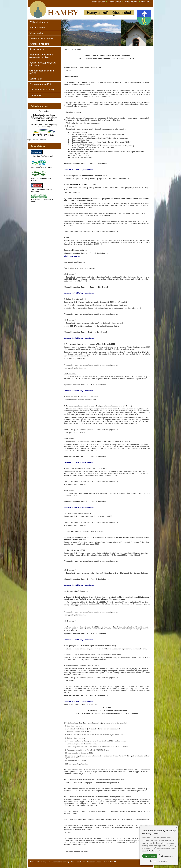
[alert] (159, 845)
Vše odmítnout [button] (167, 856)
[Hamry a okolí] (97, 13)
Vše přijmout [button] (150, 856)
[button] (159, 861)
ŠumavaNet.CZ (110, 862)
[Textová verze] (115, 2)
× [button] (176, 828)
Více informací (154, 851)
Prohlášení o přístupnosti (40, 862)
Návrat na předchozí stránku (77, 851)
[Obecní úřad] (122, 13)
